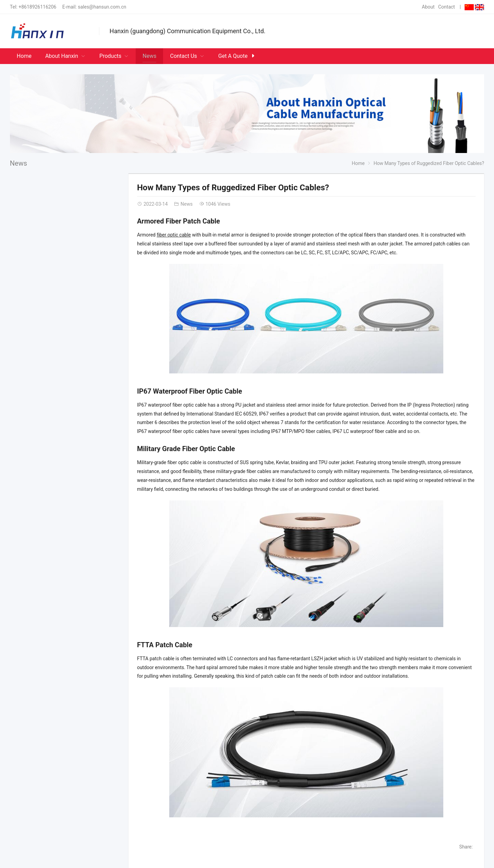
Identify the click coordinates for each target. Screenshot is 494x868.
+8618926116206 (37, 7)
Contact (447, 7)
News (18, 163)
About (428, 7)
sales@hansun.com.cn (102, 7)
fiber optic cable (174, 235)
